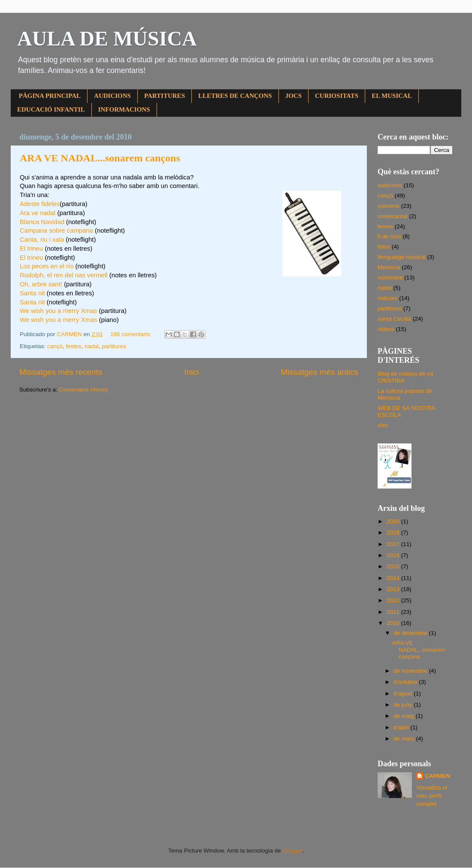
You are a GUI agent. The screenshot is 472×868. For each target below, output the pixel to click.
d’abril (402, 727)
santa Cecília (394, 319)
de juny (404, 705)
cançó (55, 346)
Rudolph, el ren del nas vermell (64, 275)
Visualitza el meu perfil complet (432, 796)
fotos (384, 247)
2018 (394, 533)
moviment (390, 278)
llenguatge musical (402, 257)
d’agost (404, 693)
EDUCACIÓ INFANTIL (51, 109)
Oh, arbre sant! (41, 284)
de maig (405, 716)
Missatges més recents (61, 372)
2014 (394, 578)
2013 (394, 589)
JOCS (293, 96)
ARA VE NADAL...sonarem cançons (100, 158)
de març (405, 739)
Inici (192, 372)
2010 (394, 623)
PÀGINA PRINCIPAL (50, 96)
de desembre (411, 633)
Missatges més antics (319, 372)
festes (73, 346)
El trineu (31, 249)
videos (386, 329)
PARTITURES (165, 96)
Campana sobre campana (56, 231)
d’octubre (406, 682)
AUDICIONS (112, 96)
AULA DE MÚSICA (107, 38)
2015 (394, 566)
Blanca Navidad (42, 222)
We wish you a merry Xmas (58, 311)
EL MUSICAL (392, 96)
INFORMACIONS (124, 109)
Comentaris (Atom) (83, 390)
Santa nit (32, 293)
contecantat (393, 216)
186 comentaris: (132, 334)
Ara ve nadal (38, 213)
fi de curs (389, 236)
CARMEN (437, 776)
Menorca (389, 267)
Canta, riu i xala (42, 240)
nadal (92, 346)
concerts (389, 206)
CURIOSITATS (337, 96)
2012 (394, 600)
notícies (388, 298)
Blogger (292, 851)
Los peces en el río (47, 266)
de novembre (411, 671)
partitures (114, 346)
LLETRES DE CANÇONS (235, 96)
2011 (394, 612)
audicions (390, 185)
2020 (394, 521)
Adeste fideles (40, 204)
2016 (394, 555)
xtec (383, 425)
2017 (394, 544)
